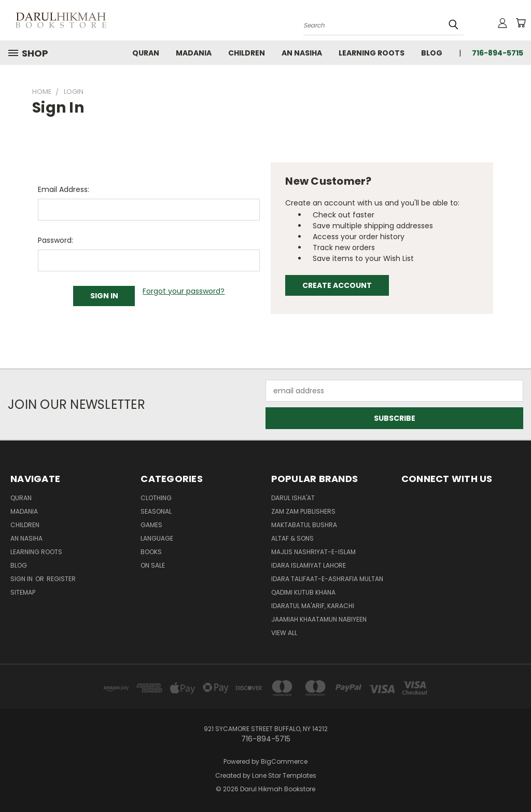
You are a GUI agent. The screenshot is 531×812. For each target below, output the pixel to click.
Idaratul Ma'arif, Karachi (313, 606)
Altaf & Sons (292, 538)
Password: (55, 240)
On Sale (153, 565)
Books (151, 552)
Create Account (337, 285)
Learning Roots (372, 53)
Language (157, 538)
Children (247, 53)
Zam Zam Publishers (303, 511)
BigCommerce (284, 761)
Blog (432, 53)
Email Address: (64, 189)
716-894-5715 (498, 53)
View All (284, 633)
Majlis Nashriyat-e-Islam (313, 552)
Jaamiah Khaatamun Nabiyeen (319, 619)
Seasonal (156, 511)
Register (61, 579)
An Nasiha (302, 53)
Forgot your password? (184, 291)
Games (151, 525)
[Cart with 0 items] (521, 23)
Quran (146, 53)
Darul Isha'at (293, 498)
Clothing (156, 498)
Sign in (22, 579)
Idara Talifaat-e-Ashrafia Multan (327, 579)
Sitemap (23, 592)
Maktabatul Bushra (304, 525)
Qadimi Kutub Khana (303, 592)
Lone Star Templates (284, 775)
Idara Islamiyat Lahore (309, 565)
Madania (194, 53)
